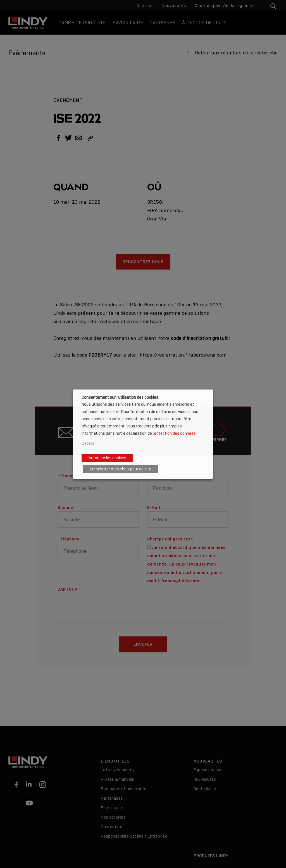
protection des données (174, 433)
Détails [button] (88, 443)
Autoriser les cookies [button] (107, 458)
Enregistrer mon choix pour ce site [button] (121, 469)
